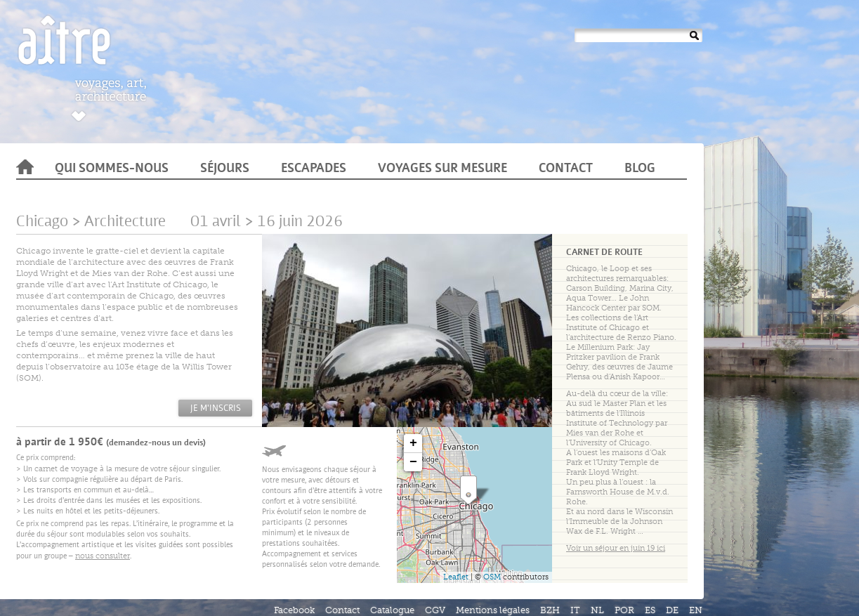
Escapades (314, 169)
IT (575, 610)
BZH (550, 610)
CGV (435, 610)
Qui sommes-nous (112, 169)
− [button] (413, 462)
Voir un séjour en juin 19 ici (616, 548)
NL (597, 610)
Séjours (225, 169)
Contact (566, 169)
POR (624, 610)
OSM (492, 577)
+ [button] (413, 443)
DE (672, 610)
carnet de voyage (66, 469)
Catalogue (392, 610)
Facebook (294, 610)
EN (696, 610)
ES (650, 610)
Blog (640, 169)
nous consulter (103, 556)
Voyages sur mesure (442, 169)
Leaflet (456, 577)
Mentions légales (493, 610)
